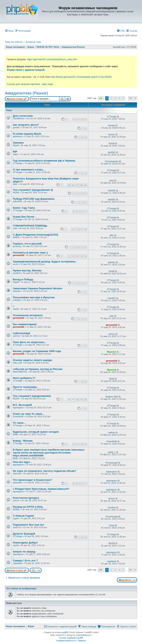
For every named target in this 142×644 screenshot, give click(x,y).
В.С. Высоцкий (22, 405)
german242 (19, 255)
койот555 (17, 201)
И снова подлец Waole (27, 134)
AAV (111, 235)
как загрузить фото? (26, 125)
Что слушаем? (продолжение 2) (33, 190)
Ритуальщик (112, 463)
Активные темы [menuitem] (33, 42)
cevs (112, 180)
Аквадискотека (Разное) (26, 93)
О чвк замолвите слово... (29, 170)
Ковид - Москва (23, 441)
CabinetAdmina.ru (84, 635)
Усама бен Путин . (24, 217)
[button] (101, 98)
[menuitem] (9, 31)
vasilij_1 (111, 452)
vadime (111, 432)
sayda (16, 518)
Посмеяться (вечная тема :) (30, 253)
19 (81, 400)
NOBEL (16, 509)
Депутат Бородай (24, 534)
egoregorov (18, 408)
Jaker (16, 154)
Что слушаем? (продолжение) (32, 396)
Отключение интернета (28, 315)
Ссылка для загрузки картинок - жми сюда (30, 84)
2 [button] (111, 98)
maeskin (17, 300)
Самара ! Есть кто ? (25, 561)
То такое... (19, 423)
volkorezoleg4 (21, 333)
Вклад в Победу (23, 279)
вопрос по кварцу (24, 552)
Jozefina (112, 507)
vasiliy (16, 309)
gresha (16, 127)
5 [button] (123, 98)
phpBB (64, 632)
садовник (17, 563)
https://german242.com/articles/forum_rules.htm (52, 59)
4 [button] (119, 98)
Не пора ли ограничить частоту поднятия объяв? (44, 471)
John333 (17, 474)
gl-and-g (17, 246)
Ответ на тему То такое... (29, 414)
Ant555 (16, 237)
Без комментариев (25, 324)
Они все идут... (22, 462)
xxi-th (15, 264)
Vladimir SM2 (111, 397)
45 (69, 185)
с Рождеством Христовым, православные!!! (41, 489)
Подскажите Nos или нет (28, 525)
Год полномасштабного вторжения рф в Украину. (44, 161)
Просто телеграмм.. (25, 387)
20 (85, 400)
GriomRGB (18, 416)
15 (81, 256)
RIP (15, 152)
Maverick (112, 352)
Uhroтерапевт (112, 161)
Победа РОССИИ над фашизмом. (34, 199)
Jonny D (17, 527)
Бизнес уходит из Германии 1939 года (37, 351)
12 (69, 256)
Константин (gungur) (26, 498)
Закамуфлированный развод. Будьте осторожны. (45, 262)
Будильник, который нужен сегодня (36, 432)
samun (16, 336)
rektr (15, 184)
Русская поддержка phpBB (71, 638)
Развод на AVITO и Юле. (28, 507)
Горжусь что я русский (27, 244)
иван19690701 (20, 372)
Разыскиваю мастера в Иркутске (34, 297)
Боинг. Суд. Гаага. (24, 208)
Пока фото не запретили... (29, 342)
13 (73, 256)
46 (73, 185)
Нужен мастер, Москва (27, 270)
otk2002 (111, 152)
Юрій (112, 379)
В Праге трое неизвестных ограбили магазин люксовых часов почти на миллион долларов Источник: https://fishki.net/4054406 (49, 453)
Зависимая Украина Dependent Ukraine (37, 288)
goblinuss (17, 136)
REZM (16, 192)
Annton (112, 125)
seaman (17, 291)
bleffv (15, 434)
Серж (112, 525)
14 (77, 256)
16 (85, 256)
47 (77, 185)
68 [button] (130, 98)
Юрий (16, 145)
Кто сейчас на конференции (21, 588)
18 (77, 400)
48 (81, 185)
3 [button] (115, 98)
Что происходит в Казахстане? (32, 480)
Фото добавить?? (24, 378)
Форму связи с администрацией (26, 70)
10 (85, 229)
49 (85, 185)
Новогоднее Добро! (25, 543)
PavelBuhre (18, 118)
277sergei (112, 116)
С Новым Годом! (24, 516)
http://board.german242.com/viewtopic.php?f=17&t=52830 (81, 77)
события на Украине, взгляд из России (38, 369)
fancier (112, 134)
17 (73, 400)
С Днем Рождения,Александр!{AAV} (35, 235)
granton (111, 262)
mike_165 (18, 363)
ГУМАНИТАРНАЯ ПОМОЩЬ (30, 226)
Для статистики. (23, 116)
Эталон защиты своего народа (32, 360)
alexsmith (17, 483)
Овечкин (18, 143)
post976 (17, 273)
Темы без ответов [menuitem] (14, 42)
